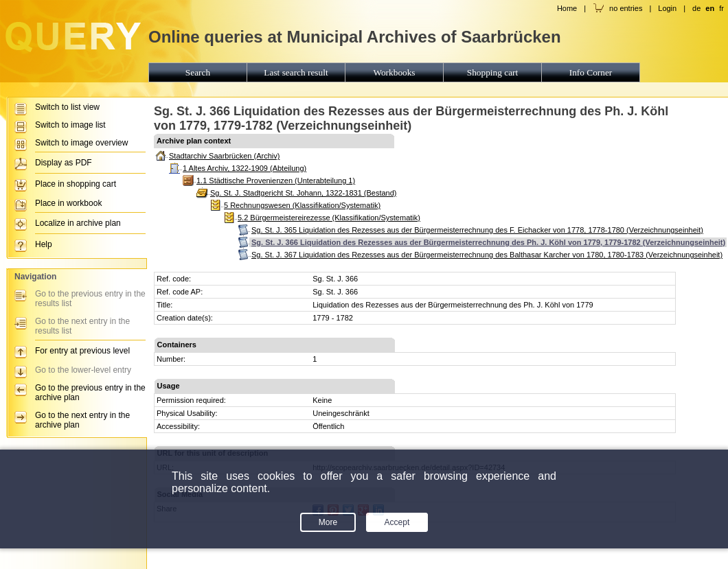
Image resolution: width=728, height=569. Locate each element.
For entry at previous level (82, 351)
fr (721, 8)
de (696, 8)
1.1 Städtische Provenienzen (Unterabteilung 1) (276, 181)
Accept (397, 522)
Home (567, 8)
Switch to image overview (81, 143)
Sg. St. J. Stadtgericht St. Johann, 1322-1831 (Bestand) (304, 193)
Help (44, 244)
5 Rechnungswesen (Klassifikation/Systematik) (302, 205)
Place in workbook (68, 203)
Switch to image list (70, 125)
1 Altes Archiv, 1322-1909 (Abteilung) (244, 168)
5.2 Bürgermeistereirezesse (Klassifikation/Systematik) (329, 218)
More (328, 522)
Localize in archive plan (78, 223)
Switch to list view (67, 107)
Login (667, 8)
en (710, 8)
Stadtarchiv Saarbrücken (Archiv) (224, 156)
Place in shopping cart (76, 184)
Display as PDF (64, 163)
